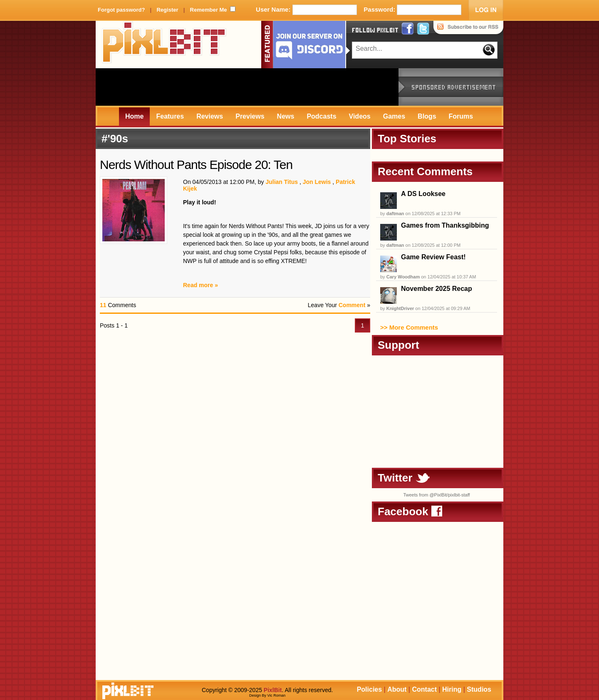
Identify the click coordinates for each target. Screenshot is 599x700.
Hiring (452, 689)
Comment (352, 305)
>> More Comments (409, 327)
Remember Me (209, 10)
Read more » (200, 285)
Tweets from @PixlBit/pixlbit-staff (436, 495)
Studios (479, 689)
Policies (369, 689)
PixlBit (164, 45)
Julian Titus (282, 182)
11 (103, 305)
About (397, 689)
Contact (424, 689)
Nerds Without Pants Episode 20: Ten (196, 165)
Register (167, 10)
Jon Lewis (317, 182)
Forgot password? (121, 10)
